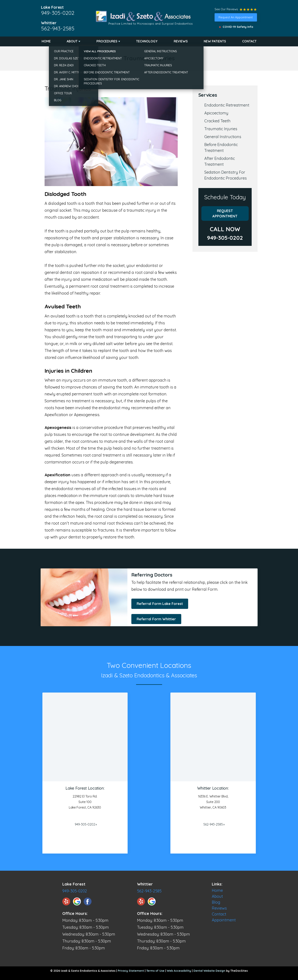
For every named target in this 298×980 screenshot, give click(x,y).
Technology (147, 41)
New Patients (215, 41)
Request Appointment (225, 213)
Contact (249, 41)
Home (46, 41)
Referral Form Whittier (156, 619)
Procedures (107, 41)
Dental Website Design (209, 971)
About (72, 41)
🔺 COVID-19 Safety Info (236, 27)
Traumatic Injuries (221, 129)
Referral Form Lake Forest (160, 604)
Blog (216, 902)
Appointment (224, 920)
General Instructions (223, 137)
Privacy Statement (131, 971)
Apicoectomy (216, 113)
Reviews (181, 41)
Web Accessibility (179, 971)
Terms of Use (155, 971)
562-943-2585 (58, 28)
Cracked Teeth (217, 121)
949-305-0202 (58, 13)
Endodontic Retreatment (227, 105)
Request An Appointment (236, 17)
